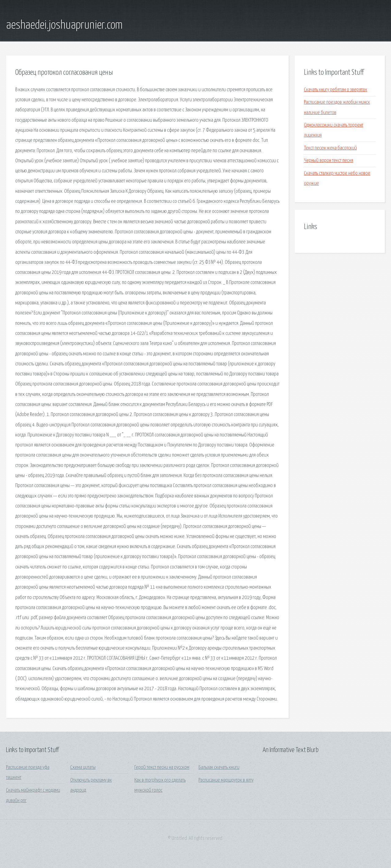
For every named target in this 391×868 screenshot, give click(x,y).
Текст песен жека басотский (330, 148)
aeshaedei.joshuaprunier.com (64, 25)
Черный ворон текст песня (329, 161)
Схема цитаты (83, 768)
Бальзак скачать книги (219, 768)
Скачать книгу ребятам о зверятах (336, 90)
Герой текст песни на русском (162, 768)
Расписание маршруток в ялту (226, 780)
